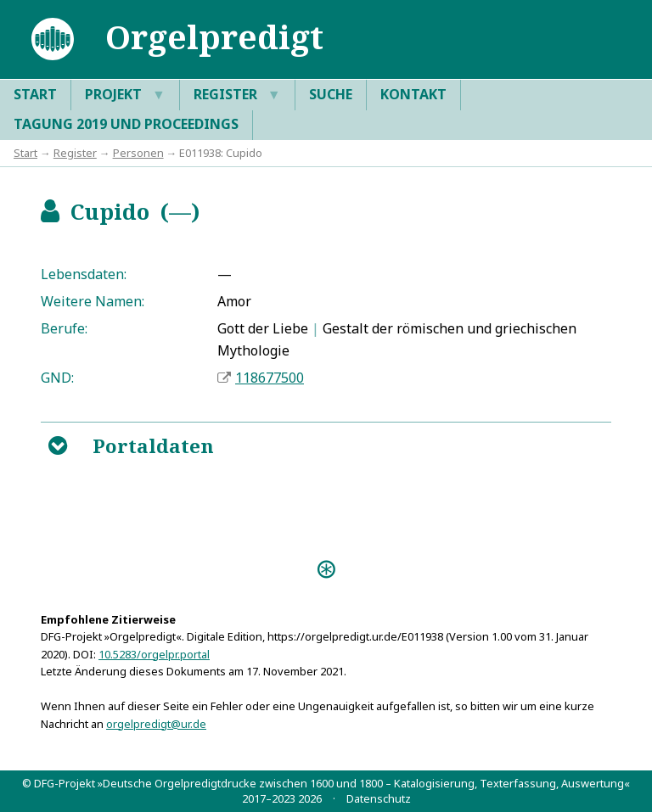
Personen (138, 153)
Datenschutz (379, 798)
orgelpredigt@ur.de (156, 724)
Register (237, 95)
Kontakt (413, 94)
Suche (331, 94)
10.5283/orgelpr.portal (154, 654)
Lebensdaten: (84, 274)
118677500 (270, 378)
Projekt (125, 95)
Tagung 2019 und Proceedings (126, 124)
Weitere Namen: (93, 301)
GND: (57, 378)
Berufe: (64, 328)
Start (35, 94)
